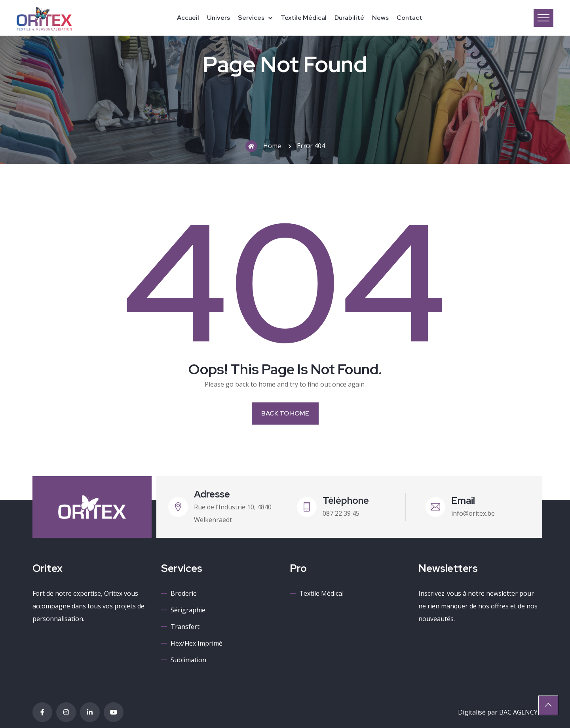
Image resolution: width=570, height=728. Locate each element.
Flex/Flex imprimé (197, 643)
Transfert (185, 627)
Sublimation (188, 660)
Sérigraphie (188, 610)
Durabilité (349, 18)
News (380, 18)
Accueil (188, 18)
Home (263, 146)
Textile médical (304, 18)
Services (251, 18)
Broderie (184, 593)
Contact (409, 18)
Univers (218, 18)
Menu (543, 18)
